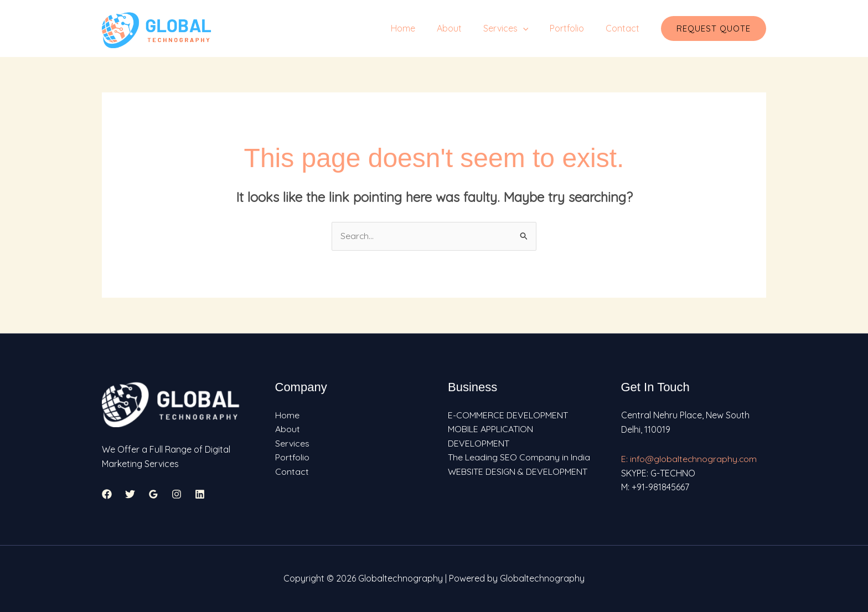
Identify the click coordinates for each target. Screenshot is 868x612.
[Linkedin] (200, 495)
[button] (714, 28)
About (462, 28)
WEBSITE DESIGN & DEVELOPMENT (518, 472)
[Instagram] (177, 495)
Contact (624, 28)
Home (420, 28)
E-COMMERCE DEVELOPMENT (508, 415)
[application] (532, 28)
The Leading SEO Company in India (519, 458)
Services (515, 28)
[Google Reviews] (153, 495)
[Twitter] (130, 495)
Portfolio (572, 28)
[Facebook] (107, 495)
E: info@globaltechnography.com (689, 459)
